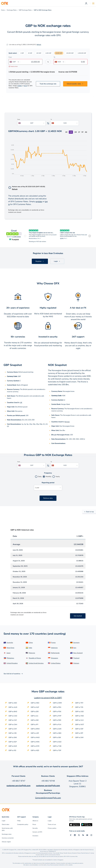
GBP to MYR (35, 746)
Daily (40, 477)
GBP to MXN (35, 742)
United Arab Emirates (36, 663)
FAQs (19, 821)
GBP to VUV (79, 720)
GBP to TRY (79, 703)
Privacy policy (52, 828)
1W (71, 132)
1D (66, 132)
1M (76, 132)
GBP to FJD (12, 750)
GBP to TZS (79, 707)
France (53, 643)
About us (35, 821)
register (20, 86)
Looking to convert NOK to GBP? (48, 698)
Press (34, 824)
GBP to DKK (13, 737)
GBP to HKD (35, 703)
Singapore (55, 658)
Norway (67, 422)
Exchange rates (7, 834)
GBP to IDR (35, 712)
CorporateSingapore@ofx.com (48, 798)
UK (21, 403)
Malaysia (32, 653)
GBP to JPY (35, 725)
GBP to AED (13, 703)
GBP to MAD (35, 737)
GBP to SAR (57, 729)
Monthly (49, 477)
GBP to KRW (35, 729)
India (30, 648)
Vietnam (76, 663)
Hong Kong (10, 648)
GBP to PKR (57, 720)
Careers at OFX (37, 832)
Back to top (89, 512)
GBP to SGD (57, 742)
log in (26, 86)
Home (3, 10)
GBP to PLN (57, 725)
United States (56, 663)
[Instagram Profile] (91, 835)
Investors (35, 836)
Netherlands (55, 653)
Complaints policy (23, 824)
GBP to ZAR (79, 737)
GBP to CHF (13, 720)
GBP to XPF (79, 733)
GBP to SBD (57, 733)
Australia (10, 643)
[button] (22, 53)
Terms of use (52, 824)
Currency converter (8, 838)
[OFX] (4, 3)
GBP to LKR (35, 733)
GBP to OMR (57, 703)
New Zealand (78, 653)
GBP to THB (57, 746)
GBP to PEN (57, 707)
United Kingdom (12, 663)
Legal (50, 821)
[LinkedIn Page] (75, 835)
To (54, 57)
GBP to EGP (13, 742)
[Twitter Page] (79, 835)
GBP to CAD (13, 716)
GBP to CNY (13, 729)
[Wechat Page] (83, 835)
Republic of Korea (35, 658)
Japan (8, 653)
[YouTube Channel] (87, 835)
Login (4, 821)
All (86, 132)
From (10, 57)
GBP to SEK (57, 737)
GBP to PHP (57, 716)
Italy (75, 648)
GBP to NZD (35, 750)
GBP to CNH (13, 725)
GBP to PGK (57, 712)
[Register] (86, 3)
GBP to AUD (13, 707)
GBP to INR (35, 720)
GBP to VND (79, 716)
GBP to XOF (79, 729)
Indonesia (54, 648)
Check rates (6, 824)
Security (35, 828)
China (31, 643)
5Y (82, 132)
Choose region (6, 842)
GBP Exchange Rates (25, 10)
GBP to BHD (13, 712)
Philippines (10, 658)
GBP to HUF (35, 707)
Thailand (76, 658)
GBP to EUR (13, 746)
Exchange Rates (12, 10)
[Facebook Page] (71, 835)
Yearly (58, 477)
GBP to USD (79, 712)
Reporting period (48, 483)
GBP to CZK (13, 733)
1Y (79, 132)
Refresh (39, 45)
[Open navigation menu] (93, 3)
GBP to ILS (34, 716)
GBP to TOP (57, 750)
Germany (76, 643)
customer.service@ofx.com (19, 786)
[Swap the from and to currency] (48, 62)
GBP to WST (80, 725)
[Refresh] (7, 45)
